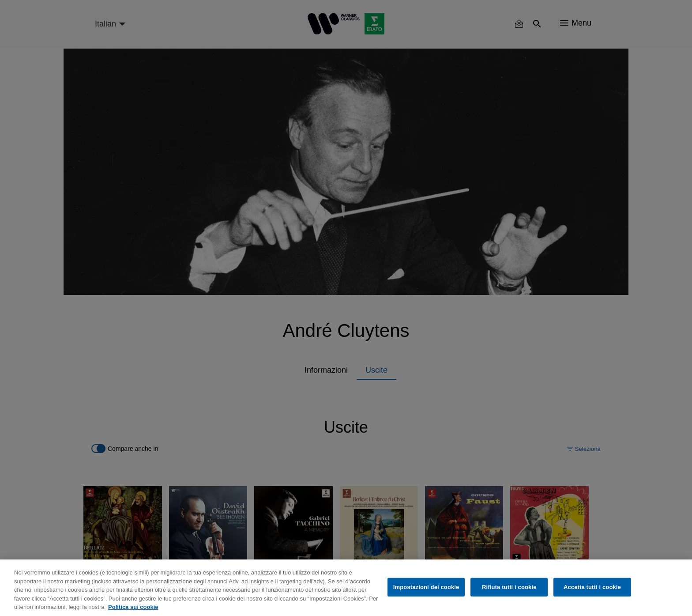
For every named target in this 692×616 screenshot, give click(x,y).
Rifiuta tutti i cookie (509, 587)
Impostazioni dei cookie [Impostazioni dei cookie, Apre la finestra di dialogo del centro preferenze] (426, 587)
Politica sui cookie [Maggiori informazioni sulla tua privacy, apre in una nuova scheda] (133, 607)
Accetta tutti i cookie (592, 587)
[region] (346, 588)
